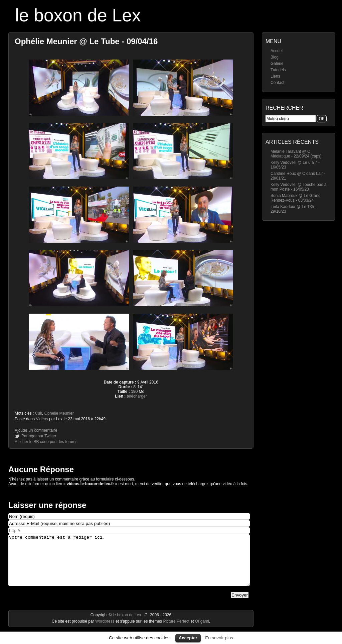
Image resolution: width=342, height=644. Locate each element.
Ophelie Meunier (59, 413)
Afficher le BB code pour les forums (46, 442)
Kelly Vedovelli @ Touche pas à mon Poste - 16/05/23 (298, 187)
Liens (275, 76)
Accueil (277, 51)
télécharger (137, 396)
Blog (275, 57)
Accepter (188, 638)
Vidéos (42, 419)
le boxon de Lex (78, 15)
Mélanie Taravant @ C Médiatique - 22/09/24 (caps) (296, 154)
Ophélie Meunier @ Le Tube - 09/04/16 (86, 41)
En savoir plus (219, 638)
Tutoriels (278, 70)
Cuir (39, 413)
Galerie (277, 64)
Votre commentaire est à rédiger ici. (129, 565)
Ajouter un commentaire (36, 430)
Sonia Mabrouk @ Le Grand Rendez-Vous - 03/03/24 (296, 198)
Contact (277, 83)
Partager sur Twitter (39, 436)
